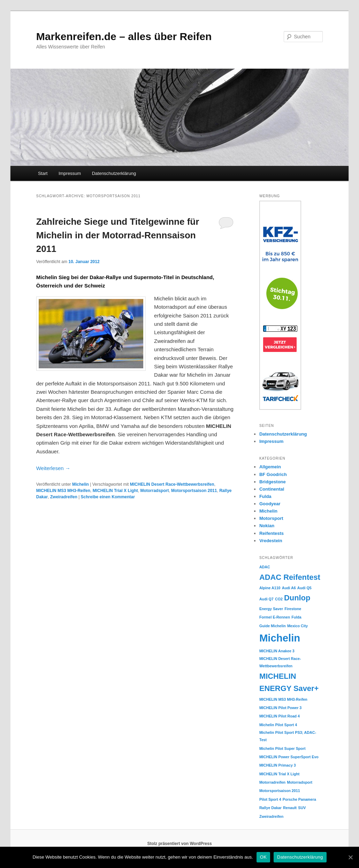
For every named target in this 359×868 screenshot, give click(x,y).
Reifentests (272, 533)
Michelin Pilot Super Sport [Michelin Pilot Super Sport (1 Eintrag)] (282, 748)
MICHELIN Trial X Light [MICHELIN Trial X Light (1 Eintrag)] (279, 774)
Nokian (267, 526)
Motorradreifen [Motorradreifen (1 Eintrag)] (272, 782)
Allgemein (270, 467)
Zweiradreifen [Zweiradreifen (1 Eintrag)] (271, 816)
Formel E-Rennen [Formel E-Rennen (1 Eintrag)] (275, 617)
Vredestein (271, 541)
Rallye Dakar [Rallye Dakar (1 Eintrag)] (270, 808)
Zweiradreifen (64, 497)
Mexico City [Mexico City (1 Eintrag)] (297, 626)
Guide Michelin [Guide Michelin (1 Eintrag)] (273, 626)
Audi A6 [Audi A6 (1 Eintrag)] (289, 588)
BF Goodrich (273, 474)
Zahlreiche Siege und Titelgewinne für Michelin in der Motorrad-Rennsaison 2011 (118, 235)
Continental (272, 489)
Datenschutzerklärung (114, 173)
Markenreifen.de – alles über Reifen (124, 36)
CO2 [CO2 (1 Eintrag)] (279, 599)
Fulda (265, 496)
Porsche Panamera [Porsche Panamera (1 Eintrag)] (299, 799)
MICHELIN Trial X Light (115, 491)
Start (43, 173)
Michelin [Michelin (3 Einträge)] (280, 638)
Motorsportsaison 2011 (194, 491)
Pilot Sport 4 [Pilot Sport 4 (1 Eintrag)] (270, 799)
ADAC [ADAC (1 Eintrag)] (265, 567)
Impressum (70, 173)
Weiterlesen (53, 468)
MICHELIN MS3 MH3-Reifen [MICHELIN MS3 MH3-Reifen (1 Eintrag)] (283, 699)
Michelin (81, 484)
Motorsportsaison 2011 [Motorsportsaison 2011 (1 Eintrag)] (280, 791)
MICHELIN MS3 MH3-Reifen (63, 491)
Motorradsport (154, 491)
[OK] (350, 857)
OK (263, 857)
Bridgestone (273, 482)
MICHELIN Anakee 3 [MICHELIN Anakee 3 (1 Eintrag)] (277, 651)
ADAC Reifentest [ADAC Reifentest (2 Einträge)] (290, 577)
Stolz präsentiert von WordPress (179, 844)
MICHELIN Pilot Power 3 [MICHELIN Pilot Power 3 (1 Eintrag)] (280, 708)
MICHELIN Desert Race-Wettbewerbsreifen (172, 484)
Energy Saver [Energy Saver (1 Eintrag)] (271, 609)
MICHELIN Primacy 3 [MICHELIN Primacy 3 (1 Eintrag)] (278, 765)
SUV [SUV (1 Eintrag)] (302, 808)
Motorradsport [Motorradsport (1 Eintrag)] (300, 782)
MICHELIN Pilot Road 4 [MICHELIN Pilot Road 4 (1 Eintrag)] (280, 716)
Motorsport (271, 518)
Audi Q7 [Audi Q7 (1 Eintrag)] (266, 599)
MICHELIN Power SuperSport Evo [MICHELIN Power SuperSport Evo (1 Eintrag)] (289, 757)
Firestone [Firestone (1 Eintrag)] (293, 609)
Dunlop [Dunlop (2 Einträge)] (297, 598)
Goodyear (270, 504)
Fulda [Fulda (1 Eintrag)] (296, 617)
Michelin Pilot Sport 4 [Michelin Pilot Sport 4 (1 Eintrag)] (278, 725)
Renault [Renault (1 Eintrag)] (290, 808)
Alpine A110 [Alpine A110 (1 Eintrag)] (270, 588)
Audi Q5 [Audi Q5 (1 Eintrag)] (304, 588)
